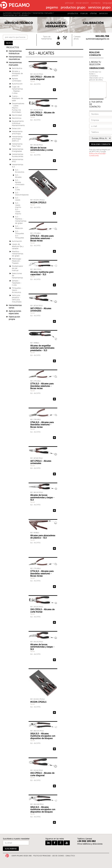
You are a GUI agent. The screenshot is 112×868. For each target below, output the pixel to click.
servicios (103, 13)
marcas (84, 13)
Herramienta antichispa (17, 133)
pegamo (52, 8)
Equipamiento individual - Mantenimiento (18, 123)
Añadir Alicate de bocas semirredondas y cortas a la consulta (54, 161)
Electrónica (17, 118)
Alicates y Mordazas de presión (17, 73)
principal (69, 3)
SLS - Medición (19, 227)
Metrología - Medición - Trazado (17, 261)
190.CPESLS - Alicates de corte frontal (42, 114)
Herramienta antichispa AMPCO (17, 139)
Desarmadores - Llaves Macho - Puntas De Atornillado (18, 108)
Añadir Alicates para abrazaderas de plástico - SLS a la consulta (54, 549)
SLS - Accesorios (20, 171)
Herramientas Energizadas (18, 150)
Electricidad (17, 115)
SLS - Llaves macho (18, 205)
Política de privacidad (97, 154)
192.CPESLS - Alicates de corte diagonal (42, 78)
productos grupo (73, 8)
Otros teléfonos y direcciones (90, 844)
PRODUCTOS (13, 47)
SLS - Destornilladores (22, 194)
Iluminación (17, 241)
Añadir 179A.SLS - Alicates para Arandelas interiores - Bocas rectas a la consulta (54, 438)
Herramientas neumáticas (15, 58)
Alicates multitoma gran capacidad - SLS (42, 273)
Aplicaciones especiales (15, 312)
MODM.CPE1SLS (38, 203)
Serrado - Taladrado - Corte (17, 283)
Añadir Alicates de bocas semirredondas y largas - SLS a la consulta (54, 511)
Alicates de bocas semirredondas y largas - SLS (42, 497)
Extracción (16, 128)
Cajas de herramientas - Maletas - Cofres (17, 90)
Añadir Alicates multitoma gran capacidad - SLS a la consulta (54, 285)
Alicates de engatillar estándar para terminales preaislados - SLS (42, 348)
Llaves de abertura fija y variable (18, 246)
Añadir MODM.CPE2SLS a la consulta (54, 713)
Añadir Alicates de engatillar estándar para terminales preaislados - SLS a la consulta (54, 361)
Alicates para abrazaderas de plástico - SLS (43, 537)
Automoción (17, 84)
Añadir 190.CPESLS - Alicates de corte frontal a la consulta (54, 126)
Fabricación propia (14, 318)
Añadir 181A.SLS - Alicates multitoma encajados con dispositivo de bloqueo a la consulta (54, 749)
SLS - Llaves (18, 199)
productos (73, 13)
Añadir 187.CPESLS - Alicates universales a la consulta (54, 321)
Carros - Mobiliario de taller (17, 98)
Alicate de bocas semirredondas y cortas (42, 149)
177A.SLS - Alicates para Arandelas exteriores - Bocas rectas (42, 238)
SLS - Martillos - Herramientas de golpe (21, 220)
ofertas (93, 13)
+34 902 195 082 (87, 841)
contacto (96, 3)
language (107, 3)
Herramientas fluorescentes (18, 155)
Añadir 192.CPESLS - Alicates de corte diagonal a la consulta (54, 90)
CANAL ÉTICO (70, 856)
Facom (33, 81)
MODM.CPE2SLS (38, 702)
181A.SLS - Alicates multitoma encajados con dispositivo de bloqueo (43, 736)
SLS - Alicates (18, 176)
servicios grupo (99, 8)
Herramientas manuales (15, 64)
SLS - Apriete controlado (20, 182)
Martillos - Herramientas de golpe (18, 254)
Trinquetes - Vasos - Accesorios (17, 290)
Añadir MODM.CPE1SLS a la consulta (54, 213)
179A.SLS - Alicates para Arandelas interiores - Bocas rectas (42, 425)
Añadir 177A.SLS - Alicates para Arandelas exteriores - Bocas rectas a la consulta (54, 251)
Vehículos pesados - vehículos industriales (17, 299)
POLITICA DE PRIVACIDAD (42, 856)
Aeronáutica (17, 68)
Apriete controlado (17, 80)
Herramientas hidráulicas (15, 52)
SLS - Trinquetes (20, 232)
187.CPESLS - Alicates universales (41, 310)
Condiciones (94, 156)
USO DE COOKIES (58, 856)
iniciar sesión (82, 3)
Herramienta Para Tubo (17, 145)
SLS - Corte (17, 189)
